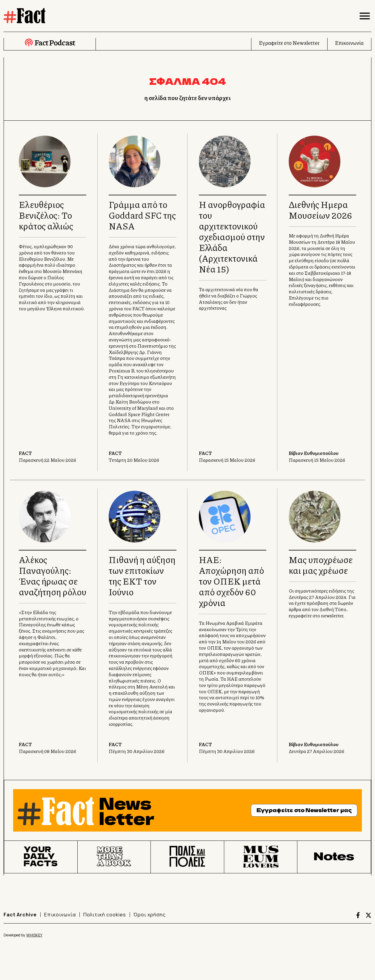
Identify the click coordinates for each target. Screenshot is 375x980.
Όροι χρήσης (150, 915)
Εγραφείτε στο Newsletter (289, 43)
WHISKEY (34, 935)
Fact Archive (20, 915)
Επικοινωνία (349, 43)
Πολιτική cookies (105, 915)
